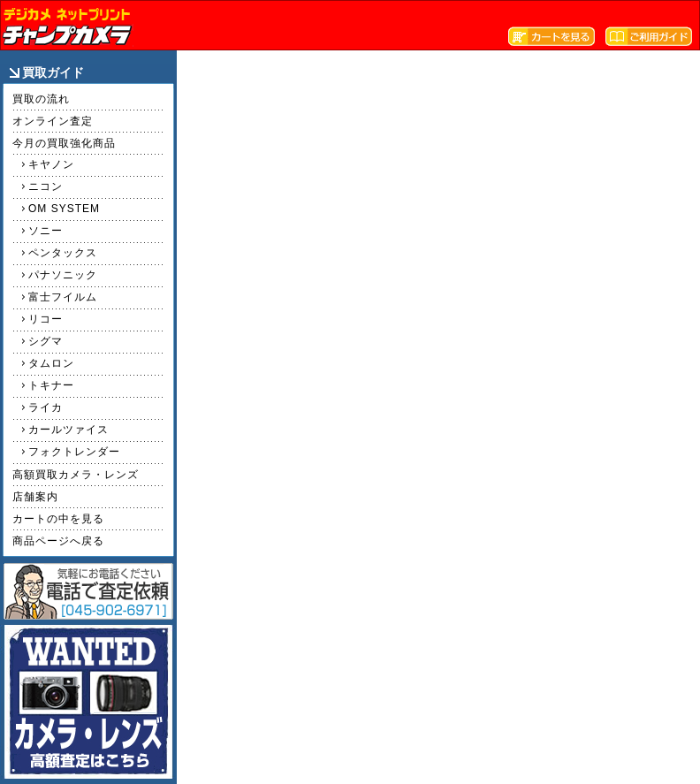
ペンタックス (63, 253)
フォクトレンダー (74, 452)
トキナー (51, 385)
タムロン (51, 363)
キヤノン (51, 164)
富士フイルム (63, 297)
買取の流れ (41, 99)
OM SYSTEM (64, 209)
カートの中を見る (58, 519)
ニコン (46, 186)
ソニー (46, 231)
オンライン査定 (53, 121)
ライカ (46, 407)
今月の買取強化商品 (64, 143)
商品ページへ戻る (58, 541)
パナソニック (63, 275)
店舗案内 (35, 497)
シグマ (46, 341)
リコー (46, 319)
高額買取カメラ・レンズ (76, 475)
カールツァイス (68, 430)
